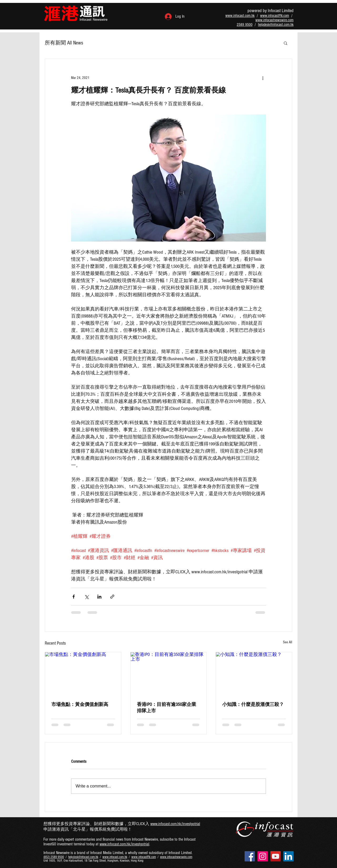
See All (288, 642)
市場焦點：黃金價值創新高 (80, 704)
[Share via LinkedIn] (99, 597)
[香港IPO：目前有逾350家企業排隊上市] (169, 674)
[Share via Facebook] (74, 597)
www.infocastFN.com (275, 16)
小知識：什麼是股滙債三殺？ (253, 704)
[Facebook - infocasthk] (250, 856)
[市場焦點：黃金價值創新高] (83, 674)
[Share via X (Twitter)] (86, 597)
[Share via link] (112, 597)
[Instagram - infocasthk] (263, 856)
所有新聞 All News (64, 43)
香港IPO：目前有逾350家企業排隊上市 (167, 708)
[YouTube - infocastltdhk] (276, 856)
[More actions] (263, 78)
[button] (286, 43)
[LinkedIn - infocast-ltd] (288, 856)
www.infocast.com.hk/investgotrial (175, 824)
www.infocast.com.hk (240, 16)
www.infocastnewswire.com (274, 20)
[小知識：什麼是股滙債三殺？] (254, 674)
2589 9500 (245, 25)
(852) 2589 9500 (54, 857)
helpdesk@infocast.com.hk (276, 25)
